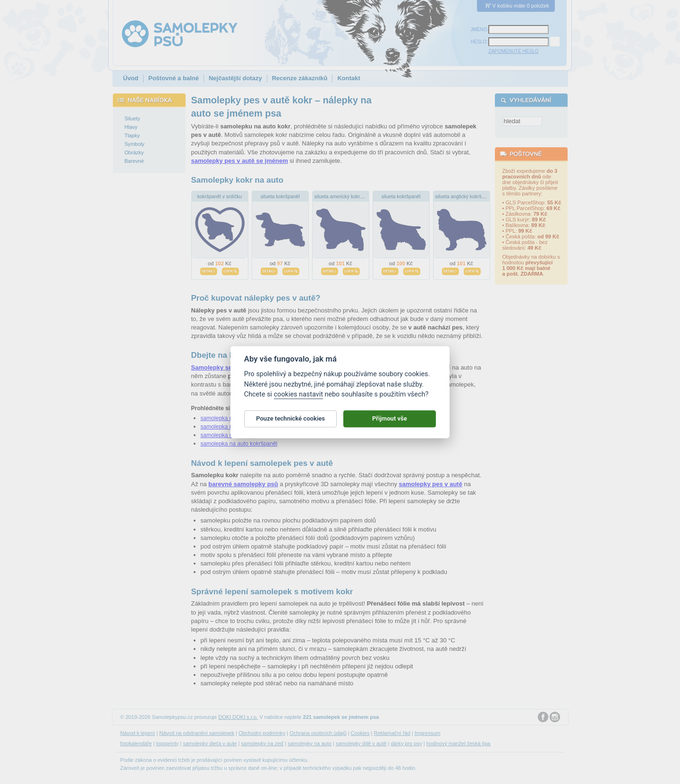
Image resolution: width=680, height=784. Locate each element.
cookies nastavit (298, 399)
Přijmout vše (390, 423)
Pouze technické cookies (290, 423)
